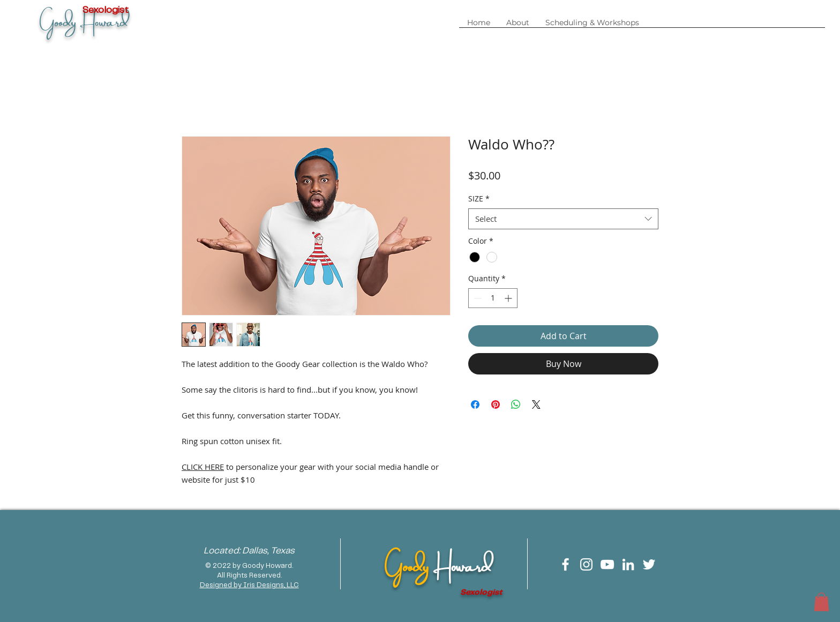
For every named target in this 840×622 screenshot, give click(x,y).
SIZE (479, 198)
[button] (592, 26)
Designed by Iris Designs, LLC (249, 585)
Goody (409, 564)
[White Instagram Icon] (586, 564)
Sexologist (481, 593)
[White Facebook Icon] (565, 564)
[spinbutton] (493, 298)
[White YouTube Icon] (607, 564)
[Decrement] (477, 298)
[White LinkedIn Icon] (628, 564)
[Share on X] (536, 404)
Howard (462, 564)
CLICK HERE (203, 467)
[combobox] (563, 219)
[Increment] (509, 298)
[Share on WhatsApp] (516, 404)
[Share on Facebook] (475, 404)
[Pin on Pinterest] (496, 404)
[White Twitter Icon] (649, 564)
